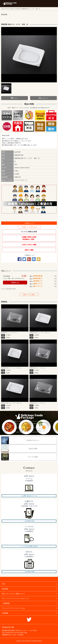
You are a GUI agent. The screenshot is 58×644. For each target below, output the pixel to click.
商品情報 (5, 589)
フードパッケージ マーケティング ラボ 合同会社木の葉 (10, 3)
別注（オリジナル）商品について (13, 594)
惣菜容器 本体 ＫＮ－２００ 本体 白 (40, 333)
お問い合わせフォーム (30, 496)
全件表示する (20, 278)
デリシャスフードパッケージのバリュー (16, 599)
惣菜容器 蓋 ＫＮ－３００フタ (37, 403)
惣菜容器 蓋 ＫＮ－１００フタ (37, 368)
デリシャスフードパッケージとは (13, 608)
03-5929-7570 (30, 521)
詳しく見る (30, 430)
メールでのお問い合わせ (30, 546)
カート (15, 98)
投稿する (15, 283)
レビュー (44, 98)
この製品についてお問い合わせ (29, 227)
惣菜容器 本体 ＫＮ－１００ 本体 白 (11, 368)
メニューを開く (52, 4)
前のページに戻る (29, 295)
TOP (3, 584)
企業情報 (5, 613)
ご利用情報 (6, 603)
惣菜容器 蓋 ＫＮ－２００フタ (9, 333)
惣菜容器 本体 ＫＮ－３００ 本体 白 (11, 403)
